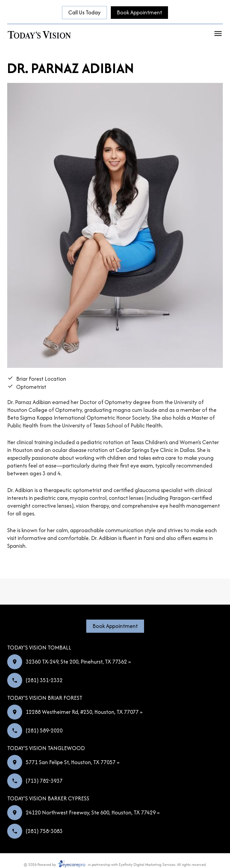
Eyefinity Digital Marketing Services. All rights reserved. (163, 865)
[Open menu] (218, 34)
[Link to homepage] (40, 35)
